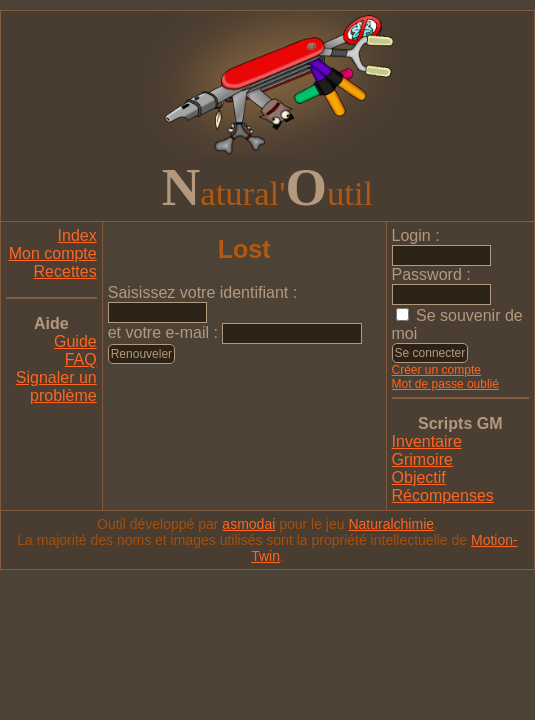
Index (77, 235)
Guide (75, 341)
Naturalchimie (391, 524)
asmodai (248, 524)
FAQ (81, 359)
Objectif (419, 477)
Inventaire (427, 441)
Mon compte (53, 253)
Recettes (65, 271)
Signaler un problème (56, 386)
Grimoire (422, 459)
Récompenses (443, 495)
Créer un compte (436, 370)
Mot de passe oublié (445, 384)
